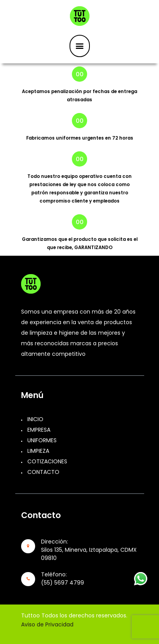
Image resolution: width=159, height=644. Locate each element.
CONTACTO (43, 472)
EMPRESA (39, 430)
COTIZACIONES (47, 461)
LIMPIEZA (38, 451)
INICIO (35, 419)
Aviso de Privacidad (47, 624)
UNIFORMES (42, 440)
